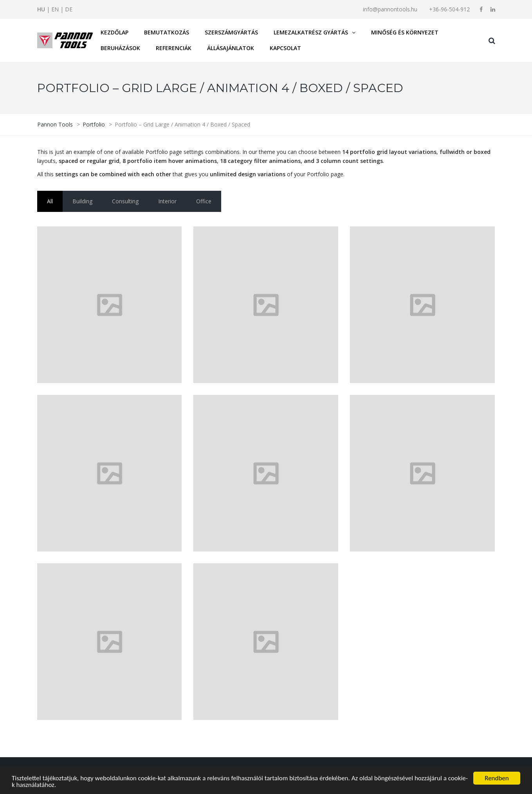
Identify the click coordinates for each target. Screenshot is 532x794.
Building (82, 201)
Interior (167, 201)
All (50, 201)
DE (69, 9)
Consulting (125, 201)
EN (55, 9)
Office (204, 201)
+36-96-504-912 (449, 9)
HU (41, 9)
